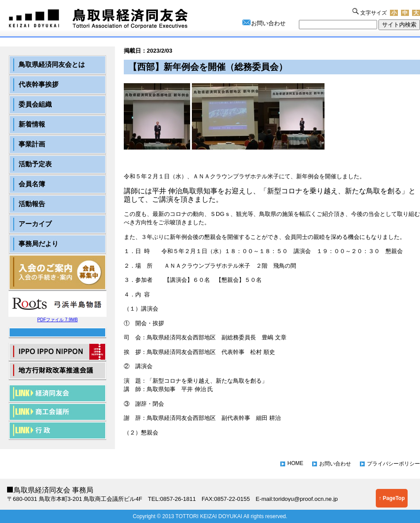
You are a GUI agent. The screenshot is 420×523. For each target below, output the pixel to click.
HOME (295, 463)
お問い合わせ (268, 23)
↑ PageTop (391, 498)
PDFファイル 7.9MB (57, 317)
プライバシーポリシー (393, 464)
